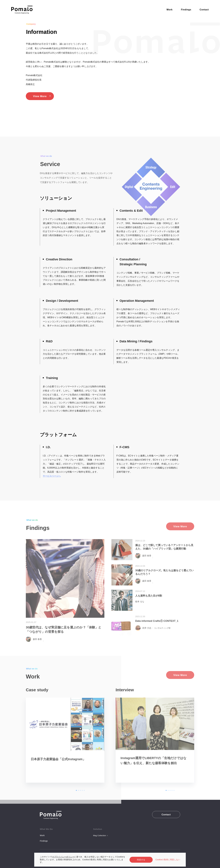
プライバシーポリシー (64, 857)
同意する (141, 860)
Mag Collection (100, 836)
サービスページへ (52, 476)
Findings (44, 841)
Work (42, 835)
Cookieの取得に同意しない (168, 860)
